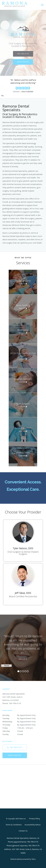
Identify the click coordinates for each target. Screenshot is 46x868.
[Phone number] (15, 747)
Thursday (20, 725)
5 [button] (28, 671)
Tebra (34, 859)
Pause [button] (2, 96)
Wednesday (20, 721)
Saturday (20, 731)
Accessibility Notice (33, 825)
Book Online (23, 62)
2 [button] (21, 671)
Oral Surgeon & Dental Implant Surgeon (23, 553)
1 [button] (18, 671)
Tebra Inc (22, 819)
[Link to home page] (19, 4)
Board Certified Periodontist (23, 596)
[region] (23, 645)
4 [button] (25, 671)
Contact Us (23, 831)
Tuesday (20, 718)
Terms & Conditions (14, 825)
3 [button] (23, 671)
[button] (42, 5)
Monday (20, 715)
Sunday (20, 734)
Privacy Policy (35, 819)
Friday (20, 728)
